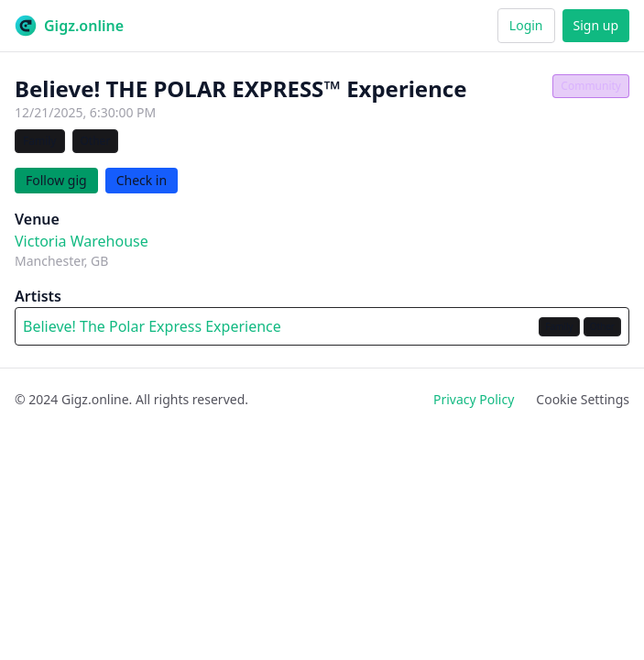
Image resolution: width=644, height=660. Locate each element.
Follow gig (56, 180)
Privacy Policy (474, 399)
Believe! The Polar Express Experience (152, 326)
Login (526, 25)
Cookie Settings (583, 399)
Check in (142, 180)
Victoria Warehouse (82, 241)
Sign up (596, 25)
